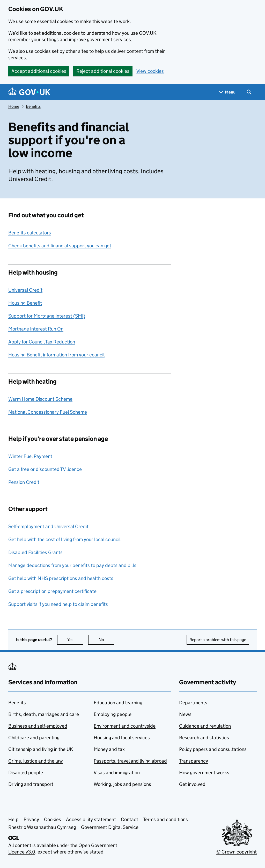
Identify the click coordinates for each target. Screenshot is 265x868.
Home (14, 106)
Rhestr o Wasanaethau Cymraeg (42, 827)
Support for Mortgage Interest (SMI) (47, 316)
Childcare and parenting (34, 738)
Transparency (194, 761)
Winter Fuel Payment (30, 456)
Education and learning (118, 703)
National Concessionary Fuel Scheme (48, 412)
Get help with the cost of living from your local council (64, 539)
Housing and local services (122, 738)
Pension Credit (24, 482)
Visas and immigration (117, 773)
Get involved (192, 784)
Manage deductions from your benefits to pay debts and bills (72, 565)
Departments (193, 703)
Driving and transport (31, 784)
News (185, 714)
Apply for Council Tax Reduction (42, 342)
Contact (130, 819)
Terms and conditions (165, 819)
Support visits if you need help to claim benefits (58, 604)
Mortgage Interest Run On (36, 329)
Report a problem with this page (218, 640)
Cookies (53, 819)
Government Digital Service (110, 827)
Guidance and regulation (205, 726)
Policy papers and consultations (213, 749)
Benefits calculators (30, 233)
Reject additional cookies (103, 71)
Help (13, 819)
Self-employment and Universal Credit (48, 526)
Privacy (31, 819)
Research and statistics (204, 738)
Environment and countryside (125, 726)
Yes (75, 640)
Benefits (33, 106)
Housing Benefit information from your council (56, 355)
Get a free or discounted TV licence (45, 469)
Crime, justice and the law (36, 761)
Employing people (113, 714)
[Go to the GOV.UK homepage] (29, 92)
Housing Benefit (25, 303)
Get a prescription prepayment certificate (52, 591)
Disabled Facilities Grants (35, 552)
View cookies (150, 71)
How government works (204, 773)
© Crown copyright (237, 852)
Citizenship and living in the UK (41, 749)
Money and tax (109, 749)
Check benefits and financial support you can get (60, 246)
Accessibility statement (91, 819)
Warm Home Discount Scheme (40, 399)
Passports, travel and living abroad (130, 761)
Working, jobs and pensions (122, 784)
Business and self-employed (38, 726)
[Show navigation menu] (227, 92)
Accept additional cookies (39, 71)
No (106, 640)
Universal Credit (25, 290)
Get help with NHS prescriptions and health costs (61, 578)
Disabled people (26, 773)
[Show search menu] (249, 92)
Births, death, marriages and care (44, 714)
